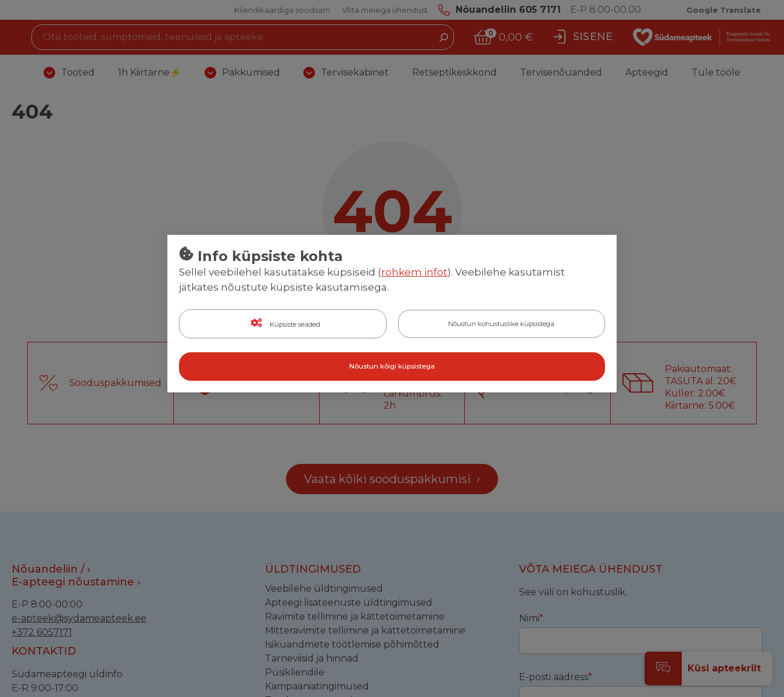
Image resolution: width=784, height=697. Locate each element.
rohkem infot (414, 273)
